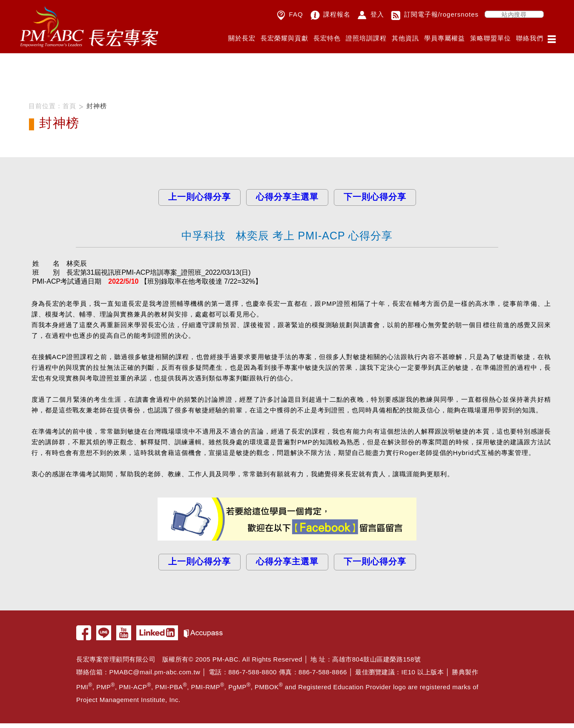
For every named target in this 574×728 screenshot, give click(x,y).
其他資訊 (405, 38)
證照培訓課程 (366, 38)
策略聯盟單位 (491, 38)
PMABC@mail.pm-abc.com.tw (155, 670)
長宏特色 (327, 38)
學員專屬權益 (445, 38)
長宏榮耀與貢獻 (284, 38)
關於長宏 (242, 38)
